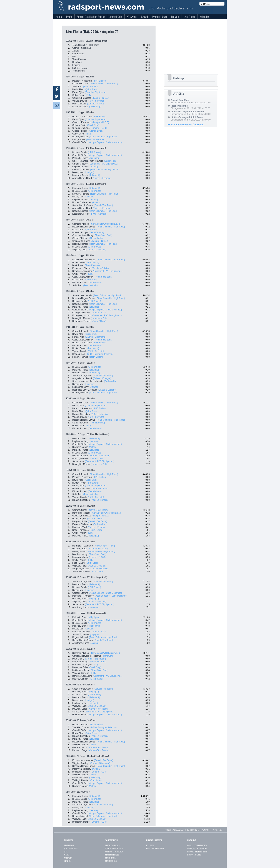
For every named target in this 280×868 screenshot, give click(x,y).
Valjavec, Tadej (79, 250)
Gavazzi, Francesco (82, 98)
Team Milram (78, 71)
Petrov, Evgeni (79, 519)
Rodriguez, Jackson (82, 315)
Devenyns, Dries (80, 107)
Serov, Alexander (80, 423)
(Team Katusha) (91, 87)
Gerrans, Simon (80, 510)
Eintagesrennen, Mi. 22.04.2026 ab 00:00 (191, 107)
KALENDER (68, 858)
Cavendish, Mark (80, 84)
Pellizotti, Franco (80, 158)
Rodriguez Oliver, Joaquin (85, 390)
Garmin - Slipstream (82, 48)
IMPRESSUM (217, 830)
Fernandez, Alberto (81, 268)
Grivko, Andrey (79, 274)
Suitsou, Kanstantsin (82, 295)
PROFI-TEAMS (110, 858)
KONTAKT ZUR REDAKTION (197, 845)
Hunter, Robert (79, 263)
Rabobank (77, 62)
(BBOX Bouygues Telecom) (99, 354)
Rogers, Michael (80, 137)
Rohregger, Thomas (82, 321)
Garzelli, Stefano (80, 142)
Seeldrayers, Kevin (81, 572)
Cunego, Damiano (81, 128)
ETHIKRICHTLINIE (194, 854)
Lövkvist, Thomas (81, 170)
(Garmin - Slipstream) (95, 92)
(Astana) (94, 167)
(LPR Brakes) (100, 81)
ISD (74, 57)
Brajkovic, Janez (80, 447)
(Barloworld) (110, 161)
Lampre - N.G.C (80, 68)
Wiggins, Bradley (80, 456)
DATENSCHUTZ (193, 830)
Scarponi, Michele (81, 224)
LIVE (66, 851)
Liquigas (76, 65)
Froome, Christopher (82, 524)
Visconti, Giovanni (81, 673)
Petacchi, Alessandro (82, 81)
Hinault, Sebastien (81, 414)
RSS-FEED (150, 845)
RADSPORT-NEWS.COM (155, 848)
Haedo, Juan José (81, 489)
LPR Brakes (78, 54)
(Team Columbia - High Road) (104, 84)
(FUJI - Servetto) (96, 101)
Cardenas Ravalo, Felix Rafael (87, 656)
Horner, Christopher (82, 202)
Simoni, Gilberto (80, 164)
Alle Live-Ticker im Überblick (187, 125)
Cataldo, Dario (79, 125)
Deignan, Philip (80, 521)
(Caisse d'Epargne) (102, 178)
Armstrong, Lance (81, 607)
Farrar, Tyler (78, 92)
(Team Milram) (95, 283)
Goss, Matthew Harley (83, 235)
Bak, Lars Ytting (80, 554)
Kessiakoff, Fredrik (81, 214)
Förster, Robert (79, 283)
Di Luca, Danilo (80, 152)
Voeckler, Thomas (81, 727)
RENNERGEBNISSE (112, 854)
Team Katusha (79, 59)
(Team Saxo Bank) (95, 139)
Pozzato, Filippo (80, 232)
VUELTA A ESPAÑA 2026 (114, 851)
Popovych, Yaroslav (82, 769)
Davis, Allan (78, 89)
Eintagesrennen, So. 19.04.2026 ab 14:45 (191, 101)
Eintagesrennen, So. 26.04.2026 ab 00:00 (191, 113)
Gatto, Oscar (78, 95)
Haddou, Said (79, 354)
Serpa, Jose (78, 461)
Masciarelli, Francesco (83, 596)
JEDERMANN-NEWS (71, 848)
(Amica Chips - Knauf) (104, 546)
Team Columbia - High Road (86, 45)
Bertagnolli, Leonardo (82, 546)
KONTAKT (206, 830)
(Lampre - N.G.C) (101, 98)
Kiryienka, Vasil (80, 527)
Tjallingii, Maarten (81, 780)
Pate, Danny (78, 659)
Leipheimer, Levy (80, 167)
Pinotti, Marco (79, 551)
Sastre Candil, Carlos (82, 205)
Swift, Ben (77, 87)
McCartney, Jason (81, 670)
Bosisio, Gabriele (80, 458)
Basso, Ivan (78, 172)
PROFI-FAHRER (111, 861)
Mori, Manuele (79, 104)
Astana (76, 51)
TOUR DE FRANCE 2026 (114, 848)
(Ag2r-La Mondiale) (97, 250)
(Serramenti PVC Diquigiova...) (103, 164)
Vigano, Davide (80, 101)
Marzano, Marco (80, 557)
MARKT (67, 854)
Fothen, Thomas (80, 357)
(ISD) (88, 95)
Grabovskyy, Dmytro (82, 665)
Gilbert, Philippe (80, 131)
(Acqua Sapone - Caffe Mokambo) (106, 142)
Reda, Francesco (80, 530)
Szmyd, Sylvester (81, 634)
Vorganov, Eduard (81, 569)
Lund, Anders (79, 139)
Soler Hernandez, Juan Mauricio (88, 161)
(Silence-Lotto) (96, 131)
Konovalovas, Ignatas (83, 760)
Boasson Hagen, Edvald (84, 227)
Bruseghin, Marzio (81, 318)
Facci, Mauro (78, 563)
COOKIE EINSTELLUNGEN (175, 830)
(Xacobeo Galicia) (100, 268)
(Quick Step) (91, 89)
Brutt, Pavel (78, 265)
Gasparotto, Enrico (81, 241)
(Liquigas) (94, 158)
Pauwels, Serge (80, 549)
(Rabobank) (94, 175)
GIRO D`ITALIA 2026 (113, 845)
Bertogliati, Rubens (81, 513)
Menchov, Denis (80, 175)
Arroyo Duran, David (82, 178)
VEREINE (67, 861)
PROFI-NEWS (69, 845)
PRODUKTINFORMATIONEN (197, 851)
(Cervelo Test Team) (103, 205)
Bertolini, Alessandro (82, 271)
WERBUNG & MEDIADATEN (197, 848)
